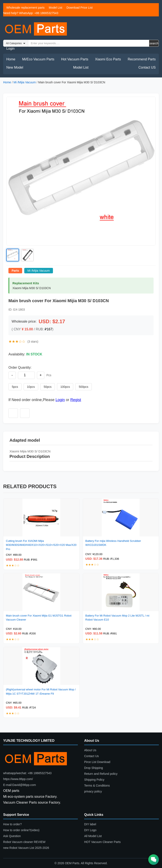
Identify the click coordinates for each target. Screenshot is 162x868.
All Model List (93, 836)
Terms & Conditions (97, 786)
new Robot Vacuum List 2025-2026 (26, 848)
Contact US (147, 67)
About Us (90, 750)
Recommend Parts (142, 59)
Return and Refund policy (101, 774)
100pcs (65, 387)
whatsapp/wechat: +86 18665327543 (27, 773)
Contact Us (91, 756)
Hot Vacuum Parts (75, 59)
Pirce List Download (97, 762)
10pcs (31, 387)
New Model (15, 67)
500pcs (83, 387)
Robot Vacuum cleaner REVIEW (24, 842)
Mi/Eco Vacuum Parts (38, 59)
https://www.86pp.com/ (18, 779)
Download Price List (80, 8)
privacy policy (93, 791)
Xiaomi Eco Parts (108, 59)
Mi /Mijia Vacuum (25, 82)
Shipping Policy (94, 780)
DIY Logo (90, 830)
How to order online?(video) (21, 830)
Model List (55, 8)
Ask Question (12, 836)
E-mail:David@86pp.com (20, 785)
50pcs (48, 387)
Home (11, 59)
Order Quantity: (20, 368)
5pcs (15, 387)
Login (10, 49)
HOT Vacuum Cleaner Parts (102, 842)
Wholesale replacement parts (25, 8)
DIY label (90, 824)
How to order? (12, 824)
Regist (76, 400)
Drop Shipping (94, 768)
